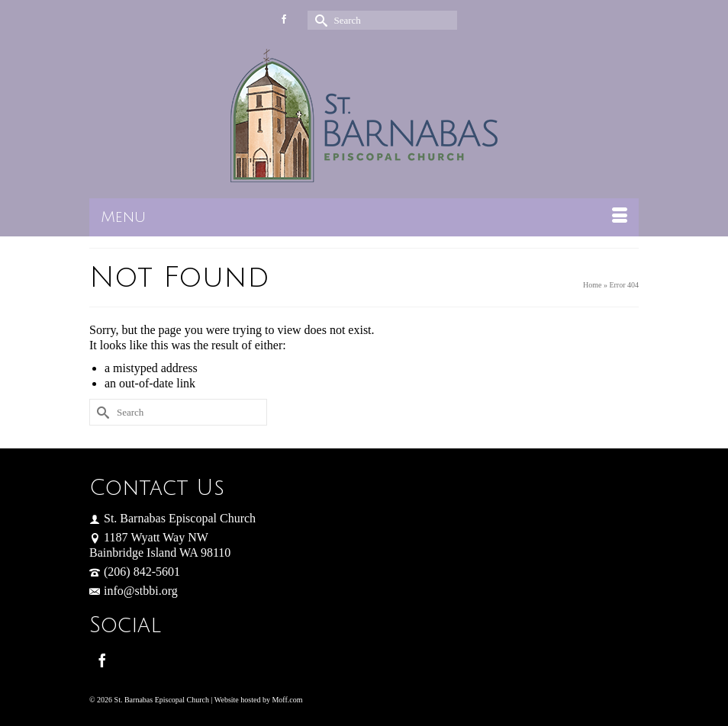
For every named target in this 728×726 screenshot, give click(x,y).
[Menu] (364, 217)
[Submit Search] (319, 20)
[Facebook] (102, 660)
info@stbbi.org (134, 591)
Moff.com (287, 700)
